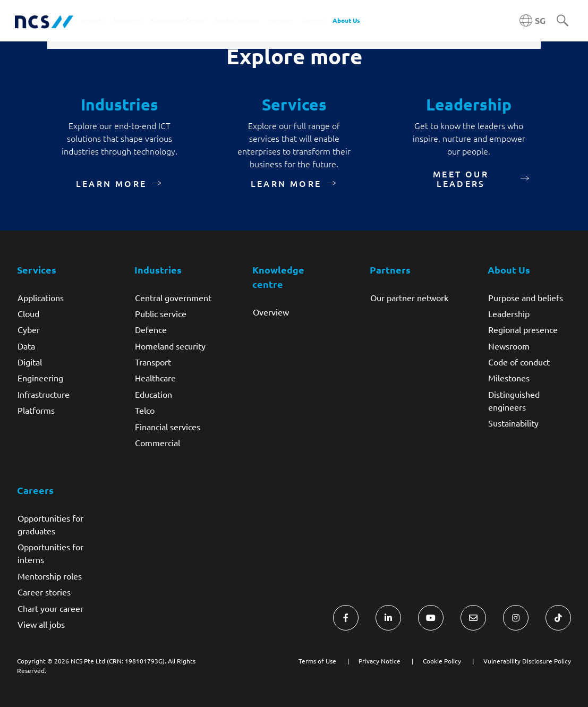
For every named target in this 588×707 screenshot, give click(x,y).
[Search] (563, 21)
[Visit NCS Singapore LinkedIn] (388, 618)
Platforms (36, 410)
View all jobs (41, 624)
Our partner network (409, 297)
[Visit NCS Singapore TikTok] (558, 618)
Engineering (40, 378)
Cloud (28, 313)
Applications (41, 297)
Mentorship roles (50, 576)
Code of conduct (519, 362)
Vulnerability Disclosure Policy (527, 661)
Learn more (111, 183)
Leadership (509, 313)
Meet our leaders (461, 178)
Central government (173, 297)
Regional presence (523, 329)
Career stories (44, 592)
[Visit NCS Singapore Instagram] (516, 618)
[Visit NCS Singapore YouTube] (431, 618)
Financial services (168, 427)
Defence (151, 329)
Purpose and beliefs (526, 297)
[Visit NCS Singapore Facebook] (346, 618)
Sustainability (513, 423)
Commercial (157, 442)
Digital (30, 362)
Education (154, 394)
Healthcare (155, 378)
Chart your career (50, 608)
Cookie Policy (442, 661)
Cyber (29, 329)
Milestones (509, 378)
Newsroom (509, 346)
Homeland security (170, 346)
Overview (271, 312)
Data (26, 346)
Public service (161, 313)
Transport (153, 362)
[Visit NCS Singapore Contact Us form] (473, 618)
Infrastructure (44, 394)
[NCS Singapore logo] (44, 21)
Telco (145, 410)
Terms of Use (317, 661)
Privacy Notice (380, 661)
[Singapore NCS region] (532, 21)
